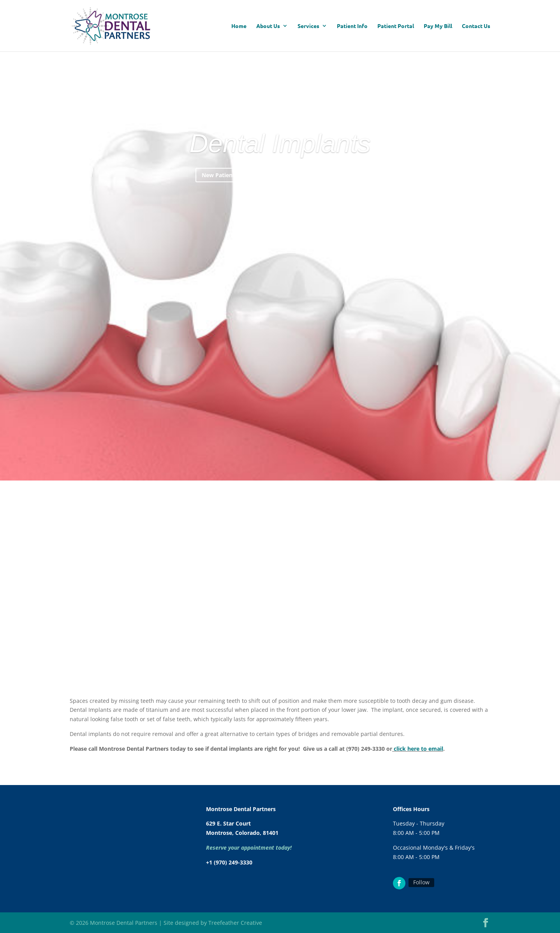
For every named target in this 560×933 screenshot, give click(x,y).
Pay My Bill (438, 26)
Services (308, 26)
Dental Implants (280, 178)
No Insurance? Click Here (325, 209)
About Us (268, 26)
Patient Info (352, 26)
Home (239, 26)
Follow (421, 882)
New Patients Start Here (234, 209)
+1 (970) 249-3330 (229, 862)
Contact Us (476, 26)
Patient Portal (396, 26)
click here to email (418, 749)
